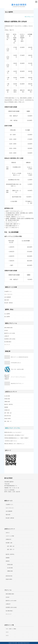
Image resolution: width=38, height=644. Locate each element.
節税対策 (8, 561)
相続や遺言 (7, 300)
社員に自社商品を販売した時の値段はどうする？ (14, 435)
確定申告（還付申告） (9, 404)
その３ (7, 635)
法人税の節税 (7, 396)
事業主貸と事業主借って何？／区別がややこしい (14, 444)
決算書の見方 (7, 410)
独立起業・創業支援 (8, 303)
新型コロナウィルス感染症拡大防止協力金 (19, 357)
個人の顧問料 (7, 317)
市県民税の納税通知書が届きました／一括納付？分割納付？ (17, 438)
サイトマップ (7, 345)
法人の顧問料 (7, 314)
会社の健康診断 (8, 297)
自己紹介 (6, 330)
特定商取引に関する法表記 (10, 339)
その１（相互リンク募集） (11, 629)
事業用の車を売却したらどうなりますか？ (13, 432)
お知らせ (8, 533)
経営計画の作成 (8, 416)
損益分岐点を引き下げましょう (17, 383)
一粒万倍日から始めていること (11, 441)
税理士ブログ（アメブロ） (13, 428)
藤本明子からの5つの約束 (10, 333)
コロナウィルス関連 (10, 536)
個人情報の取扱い (8, 342)
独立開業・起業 (9, 543)
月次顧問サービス (8, 291)
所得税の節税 (7, 399)
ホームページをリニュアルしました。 (19, 377)
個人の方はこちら (29, 17)
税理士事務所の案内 (8, 328)
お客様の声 (7, 336)
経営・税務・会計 (8, 413)
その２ (7, 632)
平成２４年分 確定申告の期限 (17, 369)
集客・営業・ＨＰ (8, 421)
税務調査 (6, 407)
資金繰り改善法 (8, 419)
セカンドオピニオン (8, 294)
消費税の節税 (7, 402)
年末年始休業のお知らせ (16, 363)
